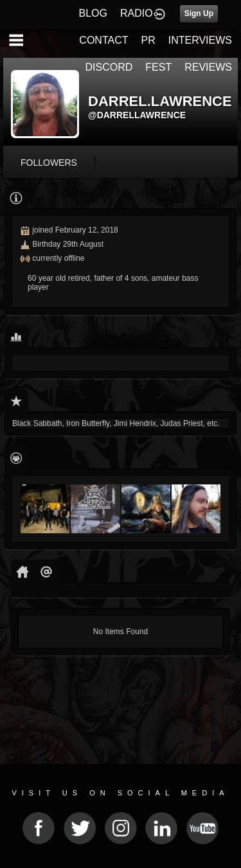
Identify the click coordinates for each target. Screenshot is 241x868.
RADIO (137, 13)
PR (148, 40)
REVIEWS (208, 67)
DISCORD (109, 67)
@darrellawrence (137, 115)
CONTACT (103, 40)
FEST (158, 67)
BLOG (93, 13)
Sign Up (199, 13)
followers (49, 163)
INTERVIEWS (200, 40)
